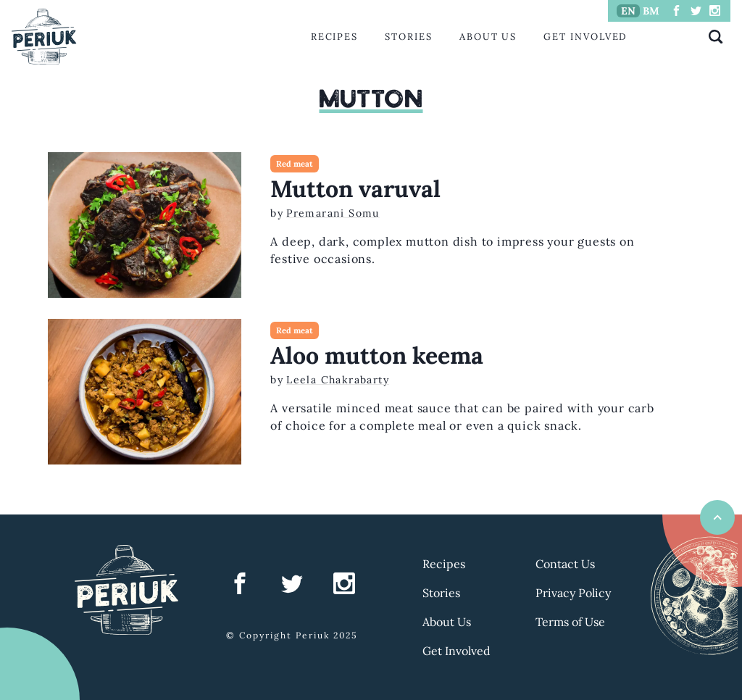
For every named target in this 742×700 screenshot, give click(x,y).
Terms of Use (570, 622)
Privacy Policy (573, 593)
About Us (488, 37)
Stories (408, 37)
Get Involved (585, 37)
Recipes (334, 37)
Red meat (295, 164)
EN (628, 11)
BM (651, 11)
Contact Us (565, 564)
